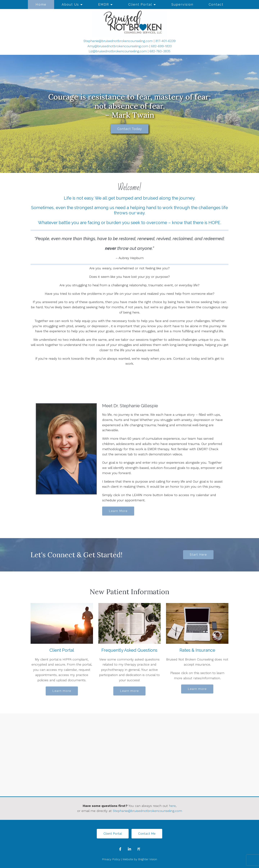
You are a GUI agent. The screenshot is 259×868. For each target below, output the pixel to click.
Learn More (118, 511)
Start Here (198, 555)
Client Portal (140, 4)
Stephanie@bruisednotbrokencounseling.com (118, 41)
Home (41, 4)
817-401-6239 (165, 41)
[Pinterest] (139, 849)
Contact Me (147, 834)
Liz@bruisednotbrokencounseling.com (118, 51)
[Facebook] (120, 849)
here (172, 806)
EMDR (104, 4)
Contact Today (130, 129)
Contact (216, 4)
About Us (70, 4)
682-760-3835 (160, 51)
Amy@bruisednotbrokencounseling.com (118, 46)
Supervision (182, 4)
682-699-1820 (161, 46)
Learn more (62, 691)
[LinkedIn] (129, 849)
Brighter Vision (148, 859)
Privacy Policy (111, 859)
